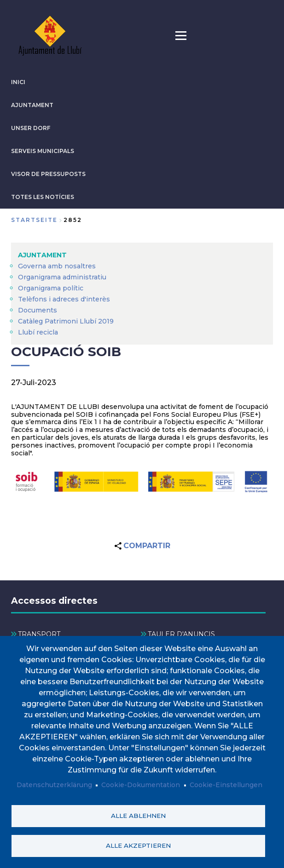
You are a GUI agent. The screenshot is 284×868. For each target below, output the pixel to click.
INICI (18, 82)
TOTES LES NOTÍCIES (43, 197)
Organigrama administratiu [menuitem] (62, 277)
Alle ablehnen (138, 816)
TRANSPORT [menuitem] (39, 634)
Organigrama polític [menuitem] (51, 288)
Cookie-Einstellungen (226, 785)
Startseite (34, 220)
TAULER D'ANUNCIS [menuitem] (181, 634)
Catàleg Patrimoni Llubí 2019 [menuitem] (66, 321)
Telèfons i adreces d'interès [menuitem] (64, 299)
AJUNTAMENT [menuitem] (42, 255)
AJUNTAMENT (32, 105)
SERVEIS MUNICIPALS (43, 151)
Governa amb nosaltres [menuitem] (57, 266)
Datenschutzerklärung (54, 785)
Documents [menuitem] (38, 310)
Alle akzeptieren (138, 845)
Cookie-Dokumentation (141, 785)
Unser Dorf (31, 128)
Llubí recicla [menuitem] (38, 332)
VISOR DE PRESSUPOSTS (48, 174)
